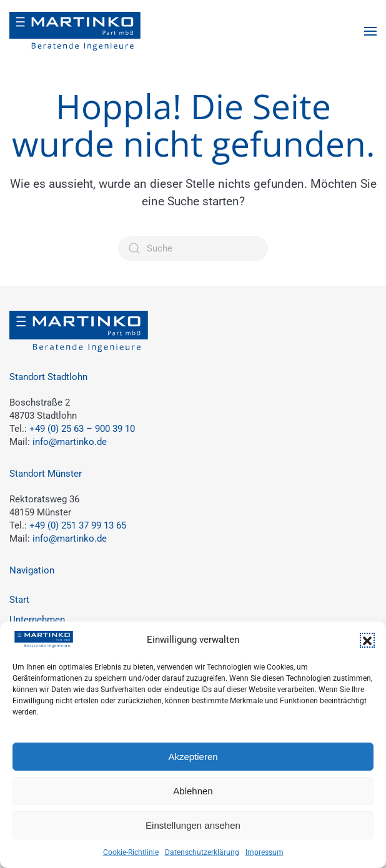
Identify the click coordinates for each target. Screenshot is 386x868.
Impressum (265, 852)
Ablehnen (193, 791)
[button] (367, 640)
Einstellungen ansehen (193, 825)
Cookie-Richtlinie (131, 852)
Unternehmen (37, 620)
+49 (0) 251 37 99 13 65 (78, 525)
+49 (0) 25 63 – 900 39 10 (82, 429)
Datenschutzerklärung (202, 852)
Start (19, 600)
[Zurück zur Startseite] (75, 31)
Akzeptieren (193, 757)
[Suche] (193, 248)
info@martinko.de (70, 442)
